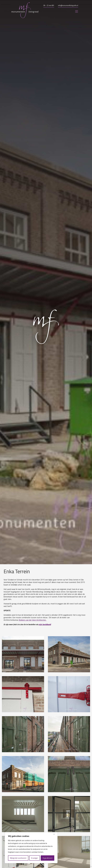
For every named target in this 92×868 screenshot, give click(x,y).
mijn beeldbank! (45, 624)
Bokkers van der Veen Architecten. (33, 620)
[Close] (55, 834)
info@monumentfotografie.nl (68, 5)
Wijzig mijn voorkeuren (18, 858)
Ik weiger (35, 858)
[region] (31, 848)
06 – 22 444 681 (49, 5)
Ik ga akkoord (48, 858)
